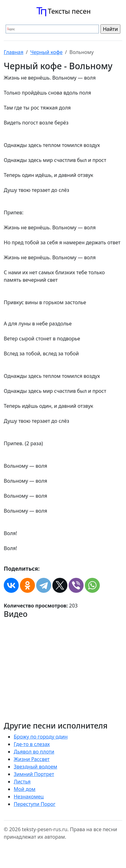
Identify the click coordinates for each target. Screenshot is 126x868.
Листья (22, 782)
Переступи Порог (35, 804)
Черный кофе (46, 52)
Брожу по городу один (41, 737)
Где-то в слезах (32, 744)
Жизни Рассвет (32, 759)
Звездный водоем (35, 767)
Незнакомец (29, 797)
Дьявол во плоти (34, 752)
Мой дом (25, 789)
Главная (14, 52)
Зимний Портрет (34, 774)
